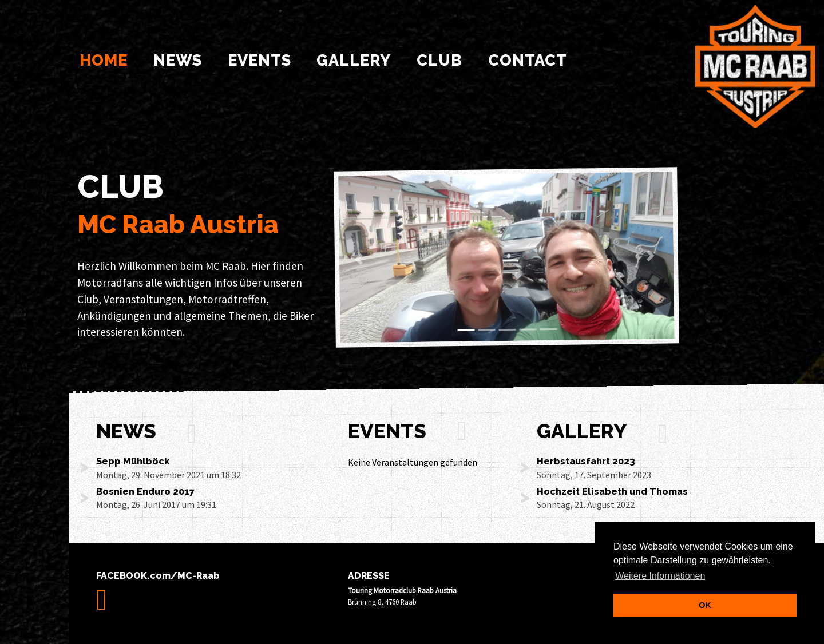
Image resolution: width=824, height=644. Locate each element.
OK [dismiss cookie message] (705, 605)
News (178, 60)
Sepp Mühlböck (133, 461)
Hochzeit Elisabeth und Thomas (612, 492)
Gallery (354, 60)
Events (260, 60)
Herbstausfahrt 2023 (586, 461)
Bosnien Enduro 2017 (145, 492)
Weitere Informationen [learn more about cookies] (660, 576)
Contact (528, 60)
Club (439, 60)
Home (106, 59)
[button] (360, 259)
